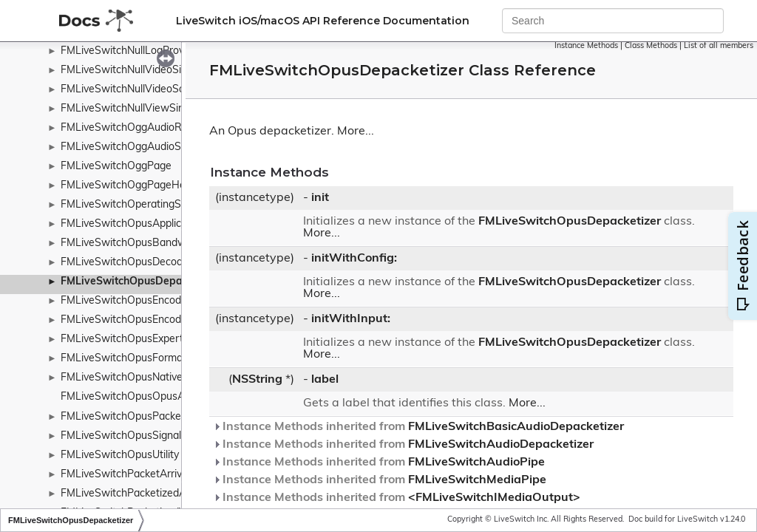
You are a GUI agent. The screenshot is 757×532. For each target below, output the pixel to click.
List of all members (719, 46)
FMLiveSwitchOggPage (116, 167)
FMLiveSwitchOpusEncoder (126, 301)
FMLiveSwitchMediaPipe (477, 480)
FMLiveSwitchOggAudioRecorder (139, 128)
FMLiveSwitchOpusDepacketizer (141, 282)
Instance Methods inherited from (418, 427)
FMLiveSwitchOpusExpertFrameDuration (157, 340)
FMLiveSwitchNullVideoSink (126, 71)
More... (356, 132)
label (325, 380)
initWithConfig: (354, 259)
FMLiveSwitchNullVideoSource (133, 90)
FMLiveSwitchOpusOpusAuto (130, 397)
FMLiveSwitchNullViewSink (125, 109)
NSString (257, 380)
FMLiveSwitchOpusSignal (121, 436)
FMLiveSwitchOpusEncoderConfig (141, 320)
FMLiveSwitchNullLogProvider (131, 51)
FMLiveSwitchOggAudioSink (128, 147)
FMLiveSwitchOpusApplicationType (144, 224)
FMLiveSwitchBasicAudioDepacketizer (516, 427)
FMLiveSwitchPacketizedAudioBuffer (149, 494)
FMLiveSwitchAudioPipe (476, 463)
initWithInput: (351, 319)
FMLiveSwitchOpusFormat (123, 359)
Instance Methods (586, 46)
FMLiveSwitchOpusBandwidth (132, 243)
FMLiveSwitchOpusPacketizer (131, 417)
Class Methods (651, 46)
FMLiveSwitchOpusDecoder (126, 263)
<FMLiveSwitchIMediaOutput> (494, 498)
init (320, 198)
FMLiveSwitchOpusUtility (120, 456)
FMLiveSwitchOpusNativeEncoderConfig (156, 378)
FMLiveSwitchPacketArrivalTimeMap (147, 475)
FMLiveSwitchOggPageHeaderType (145, 186)
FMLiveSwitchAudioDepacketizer (501, 445)
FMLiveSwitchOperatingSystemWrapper (156, 205)
